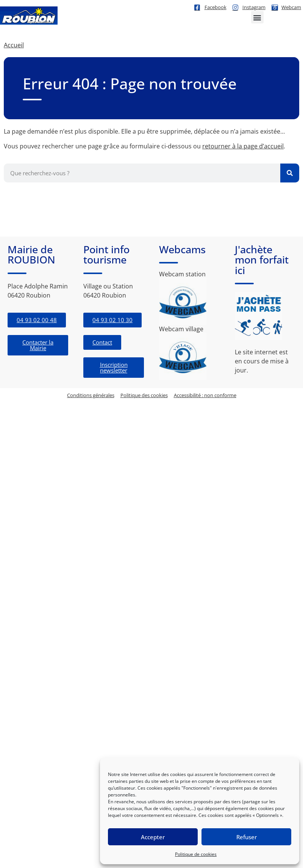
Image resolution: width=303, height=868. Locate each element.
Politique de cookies (196, 854)
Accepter (153, 837)
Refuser (247, 837)
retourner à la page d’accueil (243, 146)
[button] (257, 17)
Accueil (14, 45)
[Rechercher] (290, 173)
